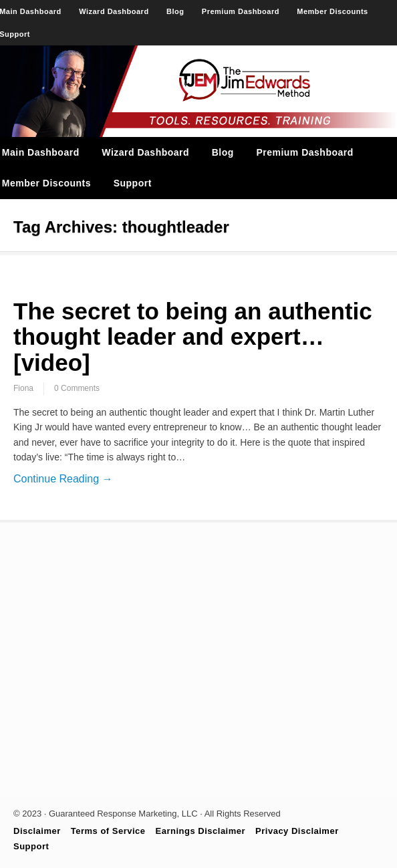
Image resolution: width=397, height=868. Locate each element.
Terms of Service (108, 831)
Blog (175, 11)
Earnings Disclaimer (201, 831)
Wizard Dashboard (114, 11)
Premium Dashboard (241, 11)
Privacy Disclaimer (297, 831)
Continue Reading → (63, 479)
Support (133, 183)
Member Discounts (332, 11)
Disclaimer (37, 831)
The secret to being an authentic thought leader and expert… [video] (193, 337)
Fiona (23, 388)
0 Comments (77, 388)
